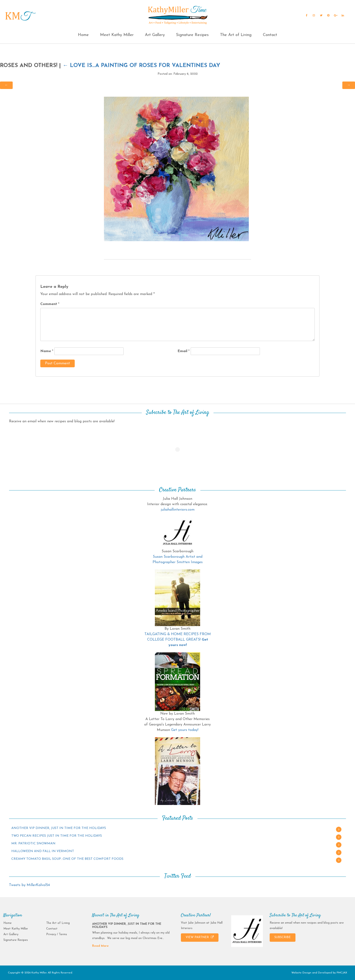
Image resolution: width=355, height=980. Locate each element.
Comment (50, 304)
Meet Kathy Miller (117, 35)
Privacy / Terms (57, 934)
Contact (270, 35)
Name (47, 351)
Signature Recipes (192, 35)
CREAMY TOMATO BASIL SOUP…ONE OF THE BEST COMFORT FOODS (67, 859)
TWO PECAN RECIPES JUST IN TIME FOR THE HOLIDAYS (57, 836)
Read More (100, 946)
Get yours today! (185, 730)
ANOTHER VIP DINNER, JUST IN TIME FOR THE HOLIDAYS (59, 828)
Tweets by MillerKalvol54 (29, 885)
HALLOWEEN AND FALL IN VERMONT (43, 851)
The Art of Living (236, 35)
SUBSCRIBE (283, 937)
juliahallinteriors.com (178, 510)
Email (183, 351)
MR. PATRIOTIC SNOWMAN (33, 844)
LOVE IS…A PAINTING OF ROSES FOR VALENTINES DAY (141, 66)
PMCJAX (342, 973)
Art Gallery (155, 35)
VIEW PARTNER (200, 937)
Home (83, 35)
